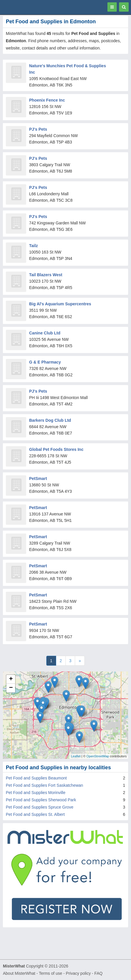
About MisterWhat (19, 973)
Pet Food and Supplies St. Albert (35, 814)
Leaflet (76, 756)
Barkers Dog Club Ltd (50, 420)
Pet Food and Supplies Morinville (36, 793)
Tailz (33, 246)
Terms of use (50, 973)
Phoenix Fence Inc (47, 100)
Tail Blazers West (46, 275)
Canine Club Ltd (45, 333)
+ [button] (11, 679)
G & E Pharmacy (45, 362)
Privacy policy (78, 973)
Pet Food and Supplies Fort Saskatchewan (44, 785)
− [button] (11, 688)
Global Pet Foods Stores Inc (56, 449)
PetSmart (38, 479)
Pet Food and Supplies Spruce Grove (40, 807)
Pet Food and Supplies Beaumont (36, 778)
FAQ (98, 973)
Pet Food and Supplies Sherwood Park (41, 800)
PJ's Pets (38, 129)
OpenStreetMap (98, 756)
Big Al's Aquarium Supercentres (60, 304)
